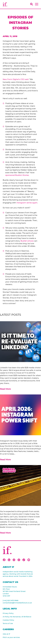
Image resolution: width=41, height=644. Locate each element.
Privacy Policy (8, 613)
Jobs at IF (6, 634)
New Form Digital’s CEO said (16, 79)
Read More (5, 389)
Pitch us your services (11, 637)
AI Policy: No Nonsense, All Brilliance (17, 617)
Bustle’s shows (27, 241)
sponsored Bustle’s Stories (17, 175)
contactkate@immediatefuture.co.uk (17, 603)
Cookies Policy (8, 620)
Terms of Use (8, 623)
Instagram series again (27, 203)
